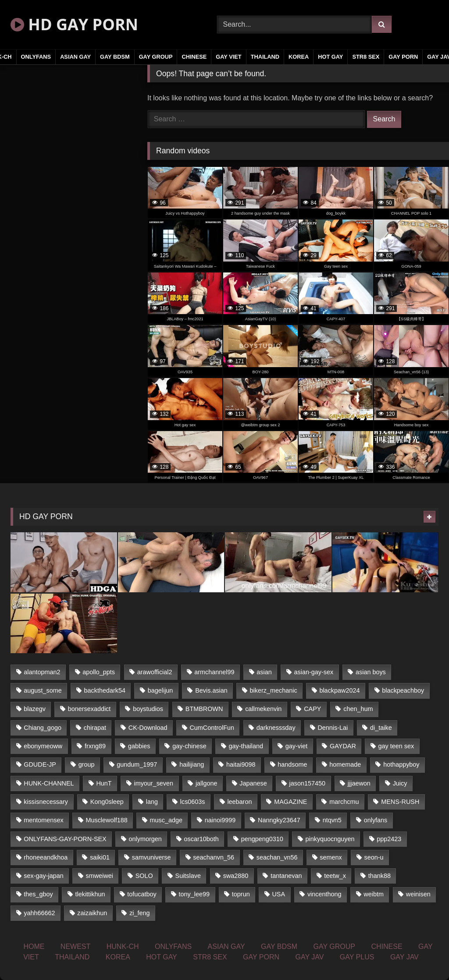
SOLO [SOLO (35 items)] (144, 876)
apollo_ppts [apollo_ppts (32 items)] (99, 672)
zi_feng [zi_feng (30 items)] (139, 913)
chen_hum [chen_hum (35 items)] (358, 709)
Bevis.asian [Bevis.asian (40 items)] (211, 690)
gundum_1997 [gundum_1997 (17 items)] (137, 764)
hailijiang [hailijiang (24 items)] (192, 764)
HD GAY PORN (74, 24)
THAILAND (265, 57)
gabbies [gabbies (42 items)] (139, 746)
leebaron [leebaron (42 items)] (239, 802)
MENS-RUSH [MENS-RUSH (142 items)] (400, 802)
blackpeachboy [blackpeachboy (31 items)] (403, 690)
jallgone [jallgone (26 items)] (207, 783)
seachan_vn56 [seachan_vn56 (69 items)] (277, 857)
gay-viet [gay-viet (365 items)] (296, 746)
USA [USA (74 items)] (278, 894)
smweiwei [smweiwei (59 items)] (100, 876)
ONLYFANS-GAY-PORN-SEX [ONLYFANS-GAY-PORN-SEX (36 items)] (65, 839)
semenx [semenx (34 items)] (331, 857)
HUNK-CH (123, 946)
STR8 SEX (366, 57)
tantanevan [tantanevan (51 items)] (286, 876)
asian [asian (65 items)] (264, 672)
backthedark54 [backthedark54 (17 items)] (105, 690)
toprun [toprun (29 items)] (241, 894)
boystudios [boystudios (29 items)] (148, 709)
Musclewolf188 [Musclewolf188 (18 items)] (106, 820)
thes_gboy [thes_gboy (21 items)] (38, 894)
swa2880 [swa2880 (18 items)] (236, 876)
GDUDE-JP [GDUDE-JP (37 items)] (40, 764)
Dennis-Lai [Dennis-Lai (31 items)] (333, 728)
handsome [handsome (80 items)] (292, 764)
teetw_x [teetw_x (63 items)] (335, 876)
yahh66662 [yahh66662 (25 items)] (39, 913)
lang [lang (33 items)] (152, 802)
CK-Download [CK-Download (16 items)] (148, 728)
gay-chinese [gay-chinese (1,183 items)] (189, 746)
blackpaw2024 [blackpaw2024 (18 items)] (339, 690)
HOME (34, 946)
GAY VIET (228, 57)
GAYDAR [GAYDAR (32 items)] (343, 746)
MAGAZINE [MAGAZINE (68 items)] (290, 802)
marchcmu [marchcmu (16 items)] (344, 802)
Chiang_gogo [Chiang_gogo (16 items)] (43, 728)
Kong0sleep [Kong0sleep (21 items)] (107, 802)
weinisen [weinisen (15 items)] (418, 894)
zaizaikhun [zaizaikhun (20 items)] (92, 913)
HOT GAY (330, 57)
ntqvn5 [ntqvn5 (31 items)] (332, 820)
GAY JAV (309, 957)
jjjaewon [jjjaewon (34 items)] (359, 783)
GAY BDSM (115, 57)
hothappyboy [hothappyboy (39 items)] (401, 764)
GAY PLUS (357, 957)
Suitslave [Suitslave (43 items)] (188, 876)
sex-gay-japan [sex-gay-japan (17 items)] (43, 876)
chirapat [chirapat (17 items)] (95, 728)
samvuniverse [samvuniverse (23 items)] (151, 857)
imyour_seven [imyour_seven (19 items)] (153, 783)
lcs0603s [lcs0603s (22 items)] (193, 802)
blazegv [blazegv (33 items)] (35, 709)
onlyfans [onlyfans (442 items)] (376, 820)
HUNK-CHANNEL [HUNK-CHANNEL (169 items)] (49, 783)
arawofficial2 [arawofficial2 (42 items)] (155, 672)
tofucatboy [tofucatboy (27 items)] (142, 894)
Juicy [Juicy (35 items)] (400, 783)
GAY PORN (403, 57)
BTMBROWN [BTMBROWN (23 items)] (204, 709)
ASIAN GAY (75, 57)
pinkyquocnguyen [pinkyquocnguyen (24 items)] (330, 839)
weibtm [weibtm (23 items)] (374, 894)
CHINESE (194, 57)
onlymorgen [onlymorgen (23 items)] (145, 839)
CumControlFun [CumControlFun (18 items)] (212, 728)
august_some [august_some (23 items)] (43, 690)
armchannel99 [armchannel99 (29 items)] (214, 672)
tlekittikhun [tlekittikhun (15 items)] (90, 894)
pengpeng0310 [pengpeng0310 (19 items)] (262, 839)
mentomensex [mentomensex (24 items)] (43, 820)
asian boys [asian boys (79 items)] (371, 672)
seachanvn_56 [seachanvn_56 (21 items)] (214, 857)
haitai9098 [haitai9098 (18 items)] (241, 764)
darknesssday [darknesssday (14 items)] (276, 728)
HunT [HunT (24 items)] (104, 783)
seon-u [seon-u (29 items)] (374, 857)
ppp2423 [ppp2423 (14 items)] (389, 839)
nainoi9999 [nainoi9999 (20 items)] (220, 820)
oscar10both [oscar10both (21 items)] (201, 839)
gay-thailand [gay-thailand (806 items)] (246, 746)
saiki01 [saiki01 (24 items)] (100, 857)
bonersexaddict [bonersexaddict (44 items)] (89, 709)
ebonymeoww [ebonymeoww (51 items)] (43, 746)
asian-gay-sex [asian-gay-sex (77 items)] (314, 672)
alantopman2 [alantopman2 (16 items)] (42, 672)
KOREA (299, 57)
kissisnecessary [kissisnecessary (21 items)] (46, 802)
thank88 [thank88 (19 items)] (380, 876)
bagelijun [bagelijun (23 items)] (160, 690)
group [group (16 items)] (87, 764)
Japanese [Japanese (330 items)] (253, 783)
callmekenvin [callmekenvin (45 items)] (263, 709)
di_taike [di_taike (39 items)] (381, 728)
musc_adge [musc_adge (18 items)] (166, 820)
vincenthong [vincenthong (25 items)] (324, 894)
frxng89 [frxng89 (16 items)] (95, 746)
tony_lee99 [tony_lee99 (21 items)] (194, 894)
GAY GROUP (156, 57)
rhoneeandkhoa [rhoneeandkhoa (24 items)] (46, 857)
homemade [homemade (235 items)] (345, 764)
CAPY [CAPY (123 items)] (312, 709)
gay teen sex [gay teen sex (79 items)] (396, 746)
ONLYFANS (36, 57)
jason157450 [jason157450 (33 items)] (307, 783)
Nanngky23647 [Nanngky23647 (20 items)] (279, 820)
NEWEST (75, 946)
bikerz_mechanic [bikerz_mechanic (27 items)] (274, 690)
